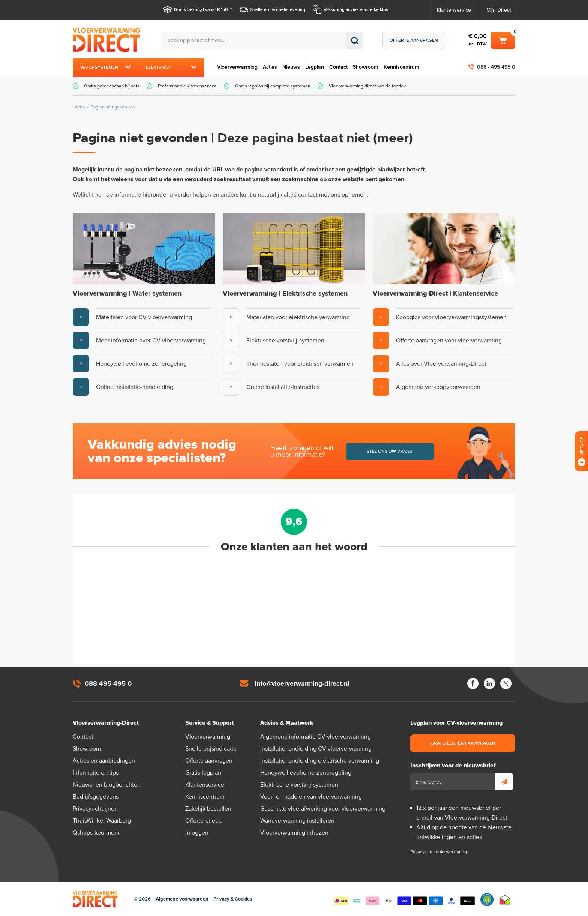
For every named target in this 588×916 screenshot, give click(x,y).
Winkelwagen (503, 40)
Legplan (315, 67)
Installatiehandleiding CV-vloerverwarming (316, 749)
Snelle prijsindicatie (211, 749)
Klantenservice (454, 10)
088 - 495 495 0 (496, 67)
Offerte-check (203, 821)
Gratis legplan (203, 773)
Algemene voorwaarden (182, 899)
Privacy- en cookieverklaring (439, 852)
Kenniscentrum (401, 67)
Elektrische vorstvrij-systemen (299, 785)
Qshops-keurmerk (96, 833)
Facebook (473, 683)
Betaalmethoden (404, 899)
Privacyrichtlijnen (95, 809)
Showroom (366, 67)
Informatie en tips (96, 773)
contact (308, 195)
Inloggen (197, 833)
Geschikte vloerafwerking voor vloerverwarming (323, 809)
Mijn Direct (499, 10)
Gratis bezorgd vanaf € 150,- (202, 9)
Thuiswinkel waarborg (505, 900)
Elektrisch (159, 67)
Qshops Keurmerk (487, 900)
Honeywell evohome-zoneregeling (306, 773)
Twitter (506, 683)
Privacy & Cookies (233, 899)
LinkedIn (489, 683)
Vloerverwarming (237, 67)
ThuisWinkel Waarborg (102, 821)
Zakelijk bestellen (208, 809)
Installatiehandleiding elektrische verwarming (320, 761)
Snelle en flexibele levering (278, 9)
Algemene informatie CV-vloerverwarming (316, 737)
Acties (270, 67)
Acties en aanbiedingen (104, 761)
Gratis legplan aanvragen (463, 743)
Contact (338, 67)
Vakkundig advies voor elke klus (356, 9)
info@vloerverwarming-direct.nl (302, 683)
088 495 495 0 (108, 683)
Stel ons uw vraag (390, 451)
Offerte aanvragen (414, 40)
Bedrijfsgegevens (96, 797)
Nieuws (291, 67)
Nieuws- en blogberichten (107, 785)
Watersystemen (99, 67)
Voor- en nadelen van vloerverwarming (311, 797)
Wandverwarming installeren (297, 821)
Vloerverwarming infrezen (294, 833)
